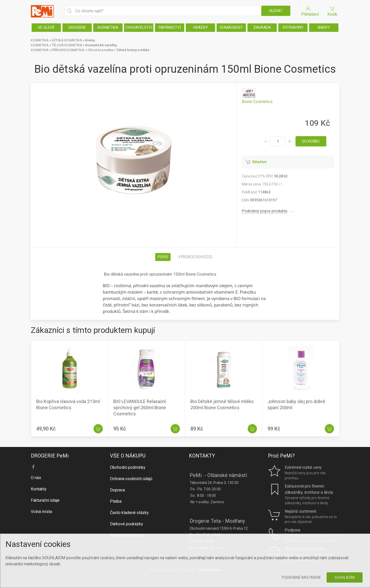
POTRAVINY (293, 27)
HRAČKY (201, 27)
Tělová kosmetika (100, 50)
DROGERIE (77, 27)
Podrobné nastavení (301, 577)
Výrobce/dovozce (195, 257)
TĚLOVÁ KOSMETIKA (67, 45)
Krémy (90, 40)
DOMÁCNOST (231, 27)
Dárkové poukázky (127, 524)
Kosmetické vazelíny (101, 45)
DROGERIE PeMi (50, 456)
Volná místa (41, 512)
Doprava (117, 490)
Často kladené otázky (129, 513)
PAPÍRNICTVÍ (170, 27)
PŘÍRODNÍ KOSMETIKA (68, 50)
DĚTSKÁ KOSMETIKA (67, 40)
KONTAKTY (202, 456)
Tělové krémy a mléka (133, 50)
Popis (163, 257)
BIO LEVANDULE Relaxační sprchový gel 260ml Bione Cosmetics (140, 408)
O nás (36, 478)
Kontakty (39, 489)
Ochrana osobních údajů (131, 479)
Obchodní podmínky (128, 467)
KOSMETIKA (108, 27)
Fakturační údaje (45, 500)
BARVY (324, 27)
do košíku (311, 141)
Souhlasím (345, 577)
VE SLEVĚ (46, 27)
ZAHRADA (262, 27)
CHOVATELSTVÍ (139, 27)
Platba (116, 501)
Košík (332, 11)
